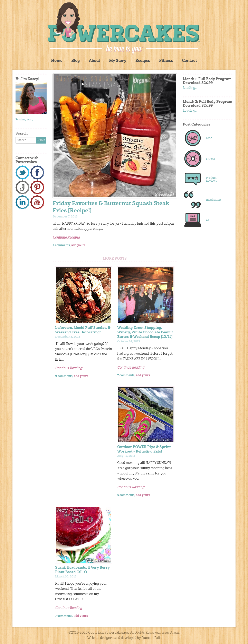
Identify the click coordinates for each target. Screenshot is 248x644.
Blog (76, 61)
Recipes (143, 61)
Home (57, 61)
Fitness (166, 61)
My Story (118, 61)
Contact (189, 61)
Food (209, 138)
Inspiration (213, 200)
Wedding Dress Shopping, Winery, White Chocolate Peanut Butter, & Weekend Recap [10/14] (145, 332)
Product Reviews (211, 179)
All (208, 220)
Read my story (24, 120)
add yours (78, 245)
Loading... (190, 88)
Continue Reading (66, 238)
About (94, 61)
